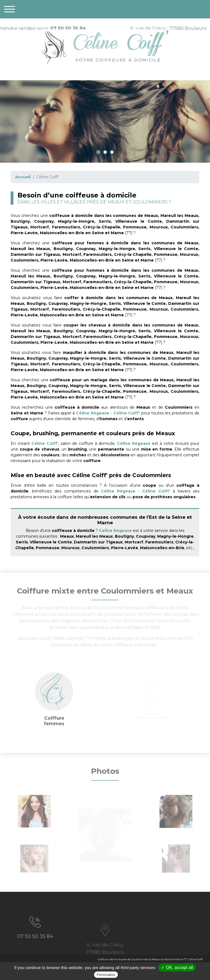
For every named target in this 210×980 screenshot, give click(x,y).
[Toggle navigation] (10, 9)
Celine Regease (115, 531)
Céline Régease (134, 443)
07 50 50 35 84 (35, 946)
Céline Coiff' (45, 443)
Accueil (23, 177)
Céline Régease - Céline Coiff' (108, 413)
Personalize (106, 975)
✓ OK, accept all (177, 968)
